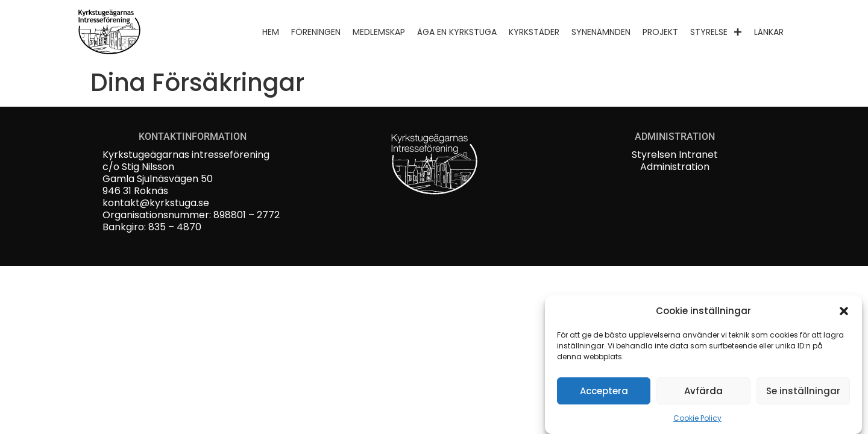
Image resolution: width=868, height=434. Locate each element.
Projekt (660, 32)
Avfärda (703, 391)
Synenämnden (601, 32)
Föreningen (316, 32)
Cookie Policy (697, 418)
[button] (844, 311)
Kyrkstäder (534, 32)
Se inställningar (803, 391)
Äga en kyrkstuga (457, 32)
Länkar (769, 32)
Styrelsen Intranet (675, 155)
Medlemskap (379, 32)
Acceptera (604, 391)
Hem (271, 32)
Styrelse (716, 32)
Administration (675, 167)
